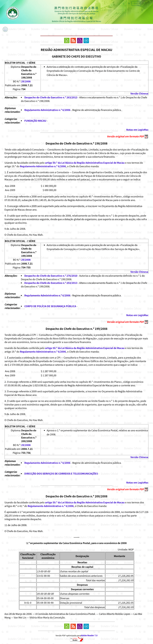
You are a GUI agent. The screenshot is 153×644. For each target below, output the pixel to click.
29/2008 (26, 81)
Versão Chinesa (139, 93)
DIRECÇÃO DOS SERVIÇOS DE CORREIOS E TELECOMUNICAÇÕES (61, 473)
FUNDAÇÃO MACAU (35, 121)
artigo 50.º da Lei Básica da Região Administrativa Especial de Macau (85, 163)
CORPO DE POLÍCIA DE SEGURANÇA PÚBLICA (50, 306)
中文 (136, 3)
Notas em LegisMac (137, 130)
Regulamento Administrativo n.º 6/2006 (47, 110)
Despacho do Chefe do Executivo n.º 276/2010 (51, 276)
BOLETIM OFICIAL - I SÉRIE (20, 63)
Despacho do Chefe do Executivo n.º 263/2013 (51, 97)
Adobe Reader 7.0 (89, 635)
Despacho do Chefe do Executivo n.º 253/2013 (51, 283)
